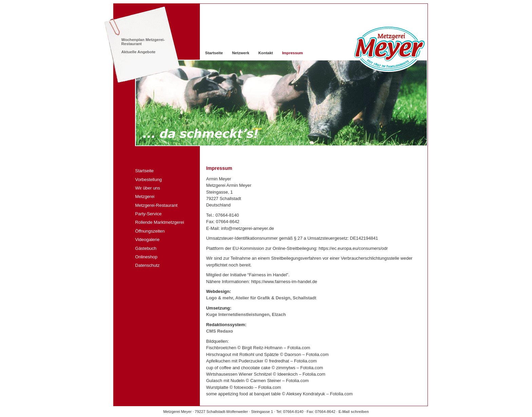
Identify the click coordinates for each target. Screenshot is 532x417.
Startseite (144, 171)
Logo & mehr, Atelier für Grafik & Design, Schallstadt (261, 298)
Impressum (292, 53)
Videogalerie (147, 240)
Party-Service (148, 214)
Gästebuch (146, 248)
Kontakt (266, 53)
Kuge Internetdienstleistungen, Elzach (246, 314)
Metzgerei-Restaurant (156, 205)
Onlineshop (146, 257)
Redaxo (220, 331)
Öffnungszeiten (150, 231)
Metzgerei (145, 196)
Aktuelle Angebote (139, 52)
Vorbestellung (148, 180)
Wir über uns (148, 188)
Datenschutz (147, 265)
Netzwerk (241, 53)
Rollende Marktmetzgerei (159, 222)
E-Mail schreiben (354, 412)
